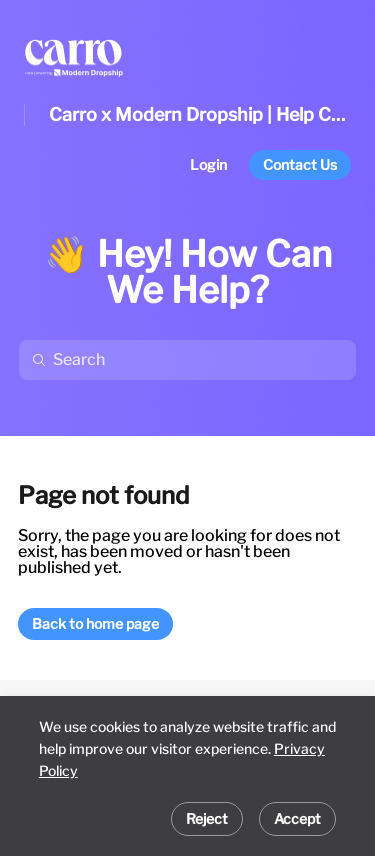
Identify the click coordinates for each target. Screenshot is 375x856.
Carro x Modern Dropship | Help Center (200, 114)
